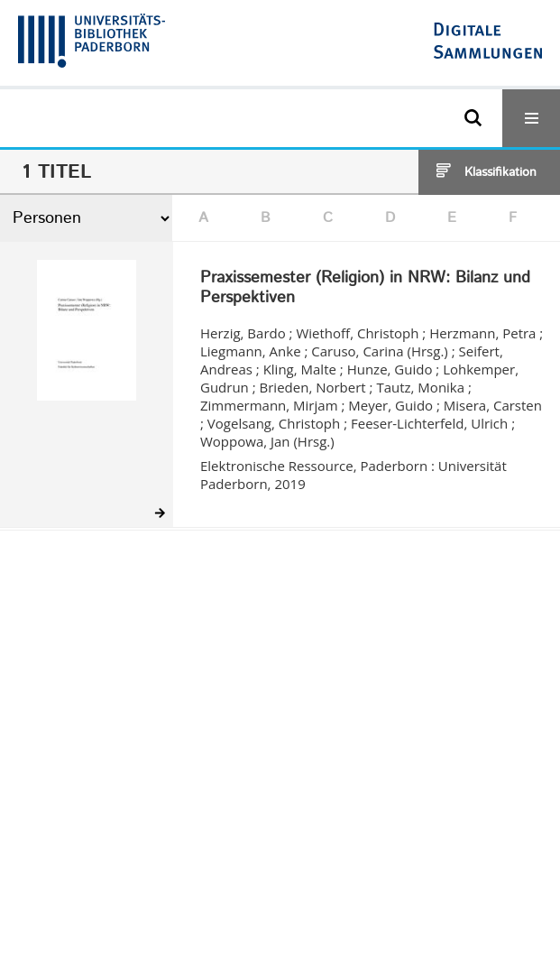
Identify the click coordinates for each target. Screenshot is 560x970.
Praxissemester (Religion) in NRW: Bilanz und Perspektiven (365, 288)
